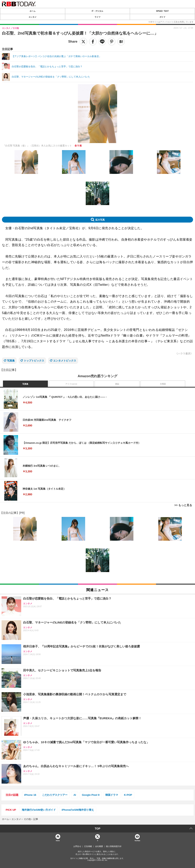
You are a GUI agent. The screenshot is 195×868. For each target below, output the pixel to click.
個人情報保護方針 (114, 846)
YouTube (137, 840)
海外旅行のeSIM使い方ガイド (39, 810)
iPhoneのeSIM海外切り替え (78, 810)
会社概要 (99, 846)
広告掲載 (88, 846)
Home (58, 840)
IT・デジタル (98, 11)
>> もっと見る (183, 505)
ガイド (162, 17)
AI (75, 795)
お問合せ (77, 846)
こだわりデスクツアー (55, 795)
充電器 (163, 384)
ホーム (33, 11)
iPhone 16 (30, 795)
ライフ (97, 17)
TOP (98, 829)
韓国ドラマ (112, 795)
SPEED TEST (162, 11)
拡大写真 (100, 220)
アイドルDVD (71, 384)
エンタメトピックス (65, 361)
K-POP (128, 795)
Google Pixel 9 (91, 795)
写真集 (11, 361)
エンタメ (33, 17)
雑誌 (117, 384)
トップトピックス (34, 361)
